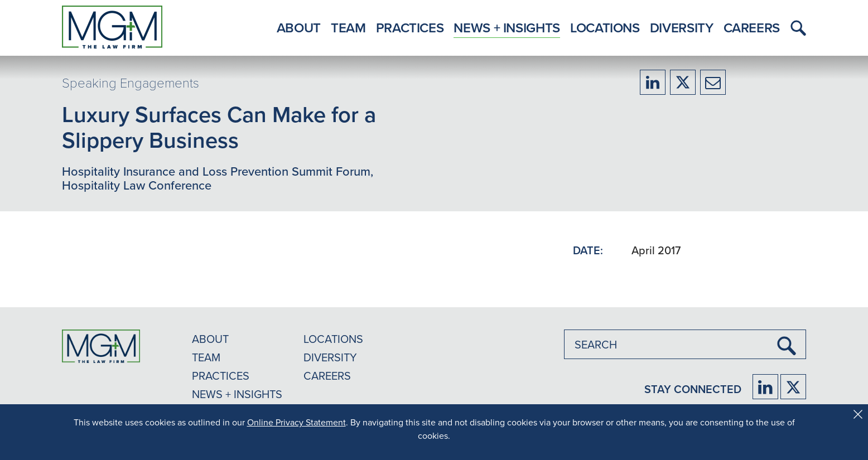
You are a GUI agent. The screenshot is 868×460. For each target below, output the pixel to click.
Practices (410, 28)
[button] (795, 28)
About (299, 28)
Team (348, 28)
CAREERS (327, 376)
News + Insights (507, 28)
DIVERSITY (330, 357)
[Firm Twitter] (793, 387)
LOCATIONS (333, 339)
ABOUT (210, 339)
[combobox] (685, 344)
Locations (605, 28)
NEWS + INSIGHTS (237, 394)
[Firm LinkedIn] (765, 387)
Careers (752, 28)
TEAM (206, 357)
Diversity (682, 28)
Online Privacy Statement (296, 422)
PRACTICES (221, 376)
